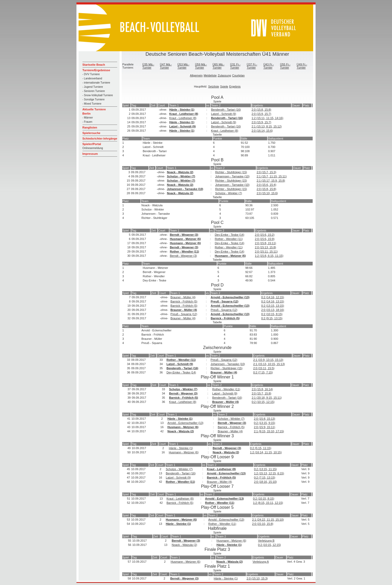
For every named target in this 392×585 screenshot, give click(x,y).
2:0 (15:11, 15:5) (264, 368)
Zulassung (225, 75)
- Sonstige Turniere (94, 99)
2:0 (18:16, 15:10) (265, 482)
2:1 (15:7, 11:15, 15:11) (272, 176)
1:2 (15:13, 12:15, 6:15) (269, 473)
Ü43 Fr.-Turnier (269, 66)
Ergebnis (235, 86)
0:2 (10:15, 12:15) (263, 402)
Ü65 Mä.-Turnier (218, 66)
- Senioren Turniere (94, 91)
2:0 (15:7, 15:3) (267, 172)
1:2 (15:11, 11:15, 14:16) (267, 118)
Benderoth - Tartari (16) (226, 110)
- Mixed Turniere (92, 104)
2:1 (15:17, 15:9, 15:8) (271, 181)
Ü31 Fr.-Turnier (235, 66)
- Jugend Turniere (93, 87)
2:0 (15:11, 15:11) (266, 252)
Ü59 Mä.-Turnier (201, 66)
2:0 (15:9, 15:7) (262, 114)
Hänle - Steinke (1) (182, 110)
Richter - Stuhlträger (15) (231, 172)
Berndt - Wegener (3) (184, 235)
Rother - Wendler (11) (229, 239)
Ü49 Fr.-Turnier (302, 66)
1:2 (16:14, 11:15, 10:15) (266, 452)
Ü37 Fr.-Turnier (252, 66)
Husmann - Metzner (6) (185, 239)
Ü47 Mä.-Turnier (166, 66)
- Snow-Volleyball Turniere (98, 95)
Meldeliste (210, 75)
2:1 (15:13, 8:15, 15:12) (267, 126)
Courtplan (238, 75)
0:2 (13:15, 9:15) (264, 423)
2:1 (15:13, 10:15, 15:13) (269, 364)
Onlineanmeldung (93, 148)
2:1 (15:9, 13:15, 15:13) (268, 360)
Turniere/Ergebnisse (96, 70)
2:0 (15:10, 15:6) (267, 193)
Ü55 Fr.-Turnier (285, 66)
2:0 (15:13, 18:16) (273, 310)
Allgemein (196, 75)
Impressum (90, 154)
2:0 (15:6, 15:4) (267, 185)
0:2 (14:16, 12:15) (273, 297)
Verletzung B (266, 541)
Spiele (224, 86)
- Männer (88, 118)
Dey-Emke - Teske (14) (229, 235)
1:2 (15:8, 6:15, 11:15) (269, 256)
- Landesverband (92, 78)
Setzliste (214, 86)
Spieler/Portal (92, 144)
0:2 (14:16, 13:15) (273, 301)
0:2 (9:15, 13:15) (272, 318)
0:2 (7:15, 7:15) (263, 372)
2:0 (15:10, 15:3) (257, 578)
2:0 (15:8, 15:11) (265, 243)
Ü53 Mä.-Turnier (183, 66)
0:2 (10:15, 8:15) (272, 314)
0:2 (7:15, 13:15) (265, 478)
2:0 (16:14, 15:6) (262, 131)
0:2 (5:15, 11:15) (261, 448)
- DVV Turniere (91, 74)
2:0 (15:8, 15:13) (264, 419)
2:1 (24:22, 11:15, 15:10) (268, 520)
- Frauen (87, 122)
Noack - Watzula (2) (180, 172)
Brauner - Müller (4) (183, 297)
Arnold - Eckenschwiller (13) (230, 297)
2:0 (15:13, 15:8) (265, 247)
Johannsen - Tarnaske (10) (232, 176)
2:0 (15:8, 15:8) (262, 110)
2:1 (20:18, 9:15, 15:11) (267, 398)
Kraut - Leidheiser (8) (184, 114)
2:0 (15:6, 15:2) (265, 235)
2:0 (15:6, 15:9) (265, 239)
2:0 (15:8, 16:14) (262, 389)
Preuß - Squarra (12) (225, 301)
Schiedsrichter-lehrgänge (100, 138)
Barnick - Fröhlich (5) (184, 301)
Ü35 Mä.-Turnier (148, 66)
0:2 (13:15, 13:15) (273, 306)
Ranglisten (90, 127)
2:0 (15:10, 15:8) (263, 524)
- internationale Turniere (96, 83)
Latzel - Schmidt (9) (223, 114)
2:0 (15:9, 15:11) (264, 427)
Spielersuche (91, 133)
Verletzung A (261, 562)
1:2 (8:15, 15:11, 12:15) (268, 503)
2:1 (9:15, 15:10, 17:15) (269, 431)
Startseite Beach (94, 65)
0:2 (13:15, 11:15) (265, 469)
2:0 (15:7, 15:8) (262, 393)
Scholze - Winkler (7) (181, 176)
